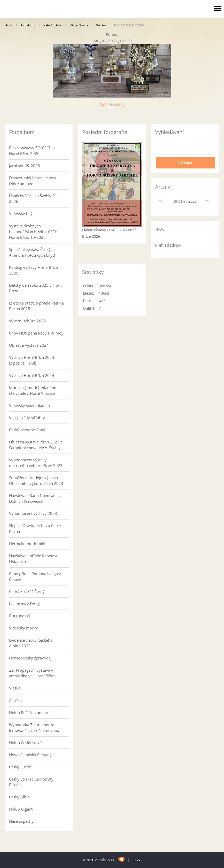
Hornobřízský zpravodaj (30, 658)
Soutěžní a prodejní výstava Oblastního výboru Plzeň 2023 (36, 480)
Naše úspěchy (53, 25)
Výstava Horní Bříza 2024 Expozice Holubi (32, 360)
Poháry (101, 25)
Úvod (9, 25)
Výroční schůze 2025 (27, 321)
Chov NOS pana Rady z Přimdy (36, 333)
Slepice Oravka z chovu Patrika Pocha (36, 528)
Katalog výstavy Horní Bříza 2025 (33, 270)
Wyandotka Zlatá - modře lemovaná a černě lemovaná (34, 728)
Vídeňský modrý (23, 628)
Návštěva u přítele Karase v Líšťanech (33, 559)
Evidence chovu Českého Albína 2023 (31, 643)
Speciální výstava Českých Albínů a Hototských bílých (33, 252)
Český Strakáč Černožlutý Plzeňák (31, 782)
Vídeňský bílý (21, 213)
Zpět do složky (112, 105)
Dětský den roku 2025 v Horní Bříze (36, 288)
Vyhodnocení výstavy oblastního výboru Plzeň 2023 (36, 463)
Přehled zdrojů (168, 245)
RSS (137, 860)
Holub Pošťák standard (29, 713)
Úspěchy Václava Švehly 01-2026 (34, 198)
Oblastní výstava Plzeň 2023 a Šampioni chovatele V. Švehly (36, 445)
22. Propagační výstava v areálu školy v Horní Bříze (32, 673)
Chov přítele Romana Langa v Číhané (35, 576)
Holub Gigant (21, 809)
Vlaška (15, 688)
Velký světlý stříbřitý (27, 418)
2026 (193, 201)
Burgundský (20, 616)
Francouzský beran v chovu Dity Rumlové (33, 181)
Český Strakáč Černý (27, 591)
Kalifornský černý (24, 604)
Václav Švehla (79, 25)
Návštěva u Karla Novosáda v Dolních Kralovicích (35, 498)
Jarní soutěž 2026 (25, 166)
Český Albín (19, 797)
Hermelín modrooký (27, 544)
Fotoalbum (28, 25)
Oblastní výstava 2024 (29, 345)
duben (179, 201)
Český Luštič (20, 767)
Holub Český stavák (26, 743)
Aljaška (15, 700)
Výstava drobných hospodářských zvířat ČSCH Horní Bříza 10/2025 (33, 232)
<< (162, 201)
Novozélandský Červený (30, 755)
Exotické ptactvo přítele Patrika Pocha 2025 (36, 306)
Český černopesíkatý (27, 430)
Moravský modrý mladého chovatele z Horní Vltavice (33, 390)
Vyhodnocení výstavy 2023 (33, 513)
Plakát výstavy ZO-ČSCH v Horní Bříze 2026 (32, 151)
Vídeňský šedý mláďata (29, 405)
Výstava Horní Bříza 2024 (32, 375)
